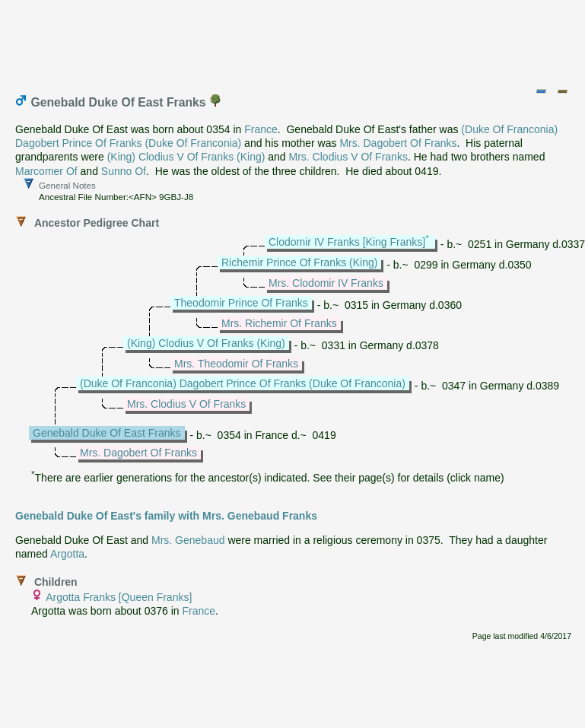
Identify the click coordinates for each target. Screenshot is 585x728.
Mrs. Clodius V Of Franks (348, 157)
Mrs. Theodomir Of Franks (236, 364)
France (261, 129)
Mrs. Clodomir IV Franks (326, 283)
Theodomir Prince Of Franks (241, 303)
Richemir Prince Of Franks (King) (299, 262)
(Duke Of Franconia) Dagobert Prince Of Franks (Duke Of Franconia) (243, 383)
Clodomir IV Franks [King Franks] (347, 242)
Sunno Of (124, 171)
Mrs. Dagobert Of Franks (398, 143)
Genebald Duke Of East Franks (107, 433)
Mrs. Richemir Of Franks (279, 323)
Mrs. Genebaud (188, 540)
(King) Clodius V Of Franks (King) (186, 157)
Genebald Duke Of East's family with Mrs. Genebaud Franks (166, 516)
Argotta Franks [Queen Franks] (119, 597)
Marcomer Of (46, 171)
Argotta (67, 554)
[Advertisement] (294, 40)
